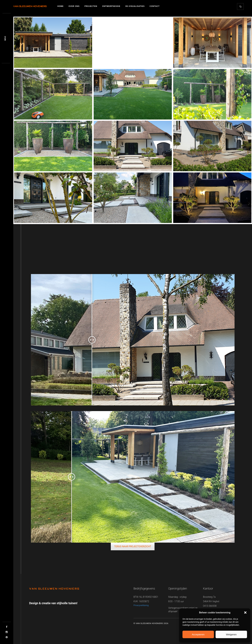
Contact (155, 6)
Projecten (91, 6)
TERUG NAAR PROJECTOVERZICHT (133, 546)
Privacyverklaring (141, 605)
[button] (245, 613)
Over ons (74, 6)
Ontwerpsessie (111, 6)
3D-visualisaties (135, 6)
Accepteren (198, 634)
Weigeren (231, 634)
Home (60, 6)
